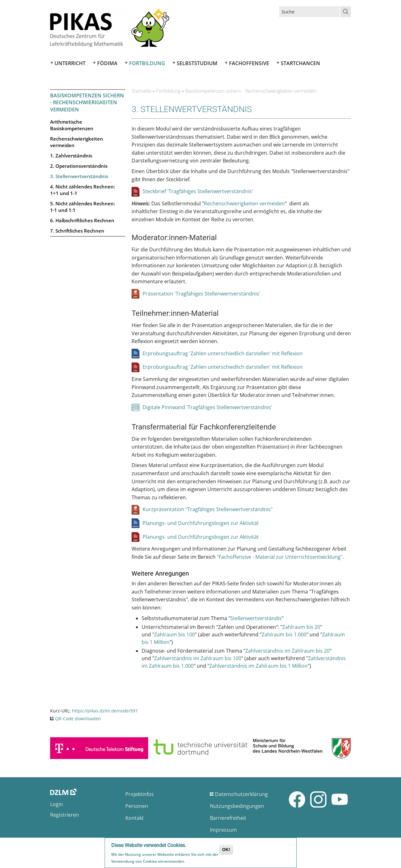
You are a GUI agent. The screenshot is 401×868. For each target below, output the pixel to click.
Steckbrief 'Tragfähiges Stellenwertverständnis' (198, 191)
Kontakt (135, 818)
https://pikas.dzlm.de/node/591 (105, 711)
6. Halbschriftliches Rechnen (82, 220)
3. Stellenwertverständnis (79, 176)
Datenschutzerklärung (241, 794)
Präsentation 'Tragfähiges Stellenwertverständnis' (201, 294)
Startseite (141, 91)
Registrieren (65, 815)
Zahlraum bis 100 (174, 634)
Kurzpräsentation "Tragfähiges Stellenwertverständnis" (208, 509)
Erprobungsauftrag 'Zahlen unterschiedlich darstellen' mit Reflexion (223, 353)
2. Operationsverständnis (79, 166)
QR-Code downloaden (78, 719)
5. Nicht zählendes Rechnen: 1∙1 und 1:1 (83, 207)
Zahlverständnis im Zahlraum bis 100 (198, 658)
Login (57, 804)
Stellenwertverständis (256, 618)
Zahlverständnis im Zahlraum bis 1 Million (258, 666)
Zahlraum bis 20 (301, 627)
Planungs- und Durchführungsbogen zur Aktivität (201, 523)
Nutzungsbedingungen (237, 806)
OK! (226, 850)
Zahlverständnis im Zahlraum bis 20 (287, 651)
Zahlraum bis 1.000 (284, 634)
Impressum (223, 830)
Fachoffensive (249, 63)
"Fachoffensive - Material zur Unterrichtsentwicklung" (280, 557)
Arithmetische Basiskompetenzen (72, 125)
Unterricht (70, 63)
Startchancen (300, 63)
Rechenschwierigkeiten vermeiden (77, 142)
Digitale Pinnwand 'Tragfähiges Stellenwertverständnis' (207, 407)
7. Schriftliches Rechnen (77, 231)
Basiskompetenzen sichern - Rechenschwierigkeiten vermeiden (87, 103)
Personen (137, 806)
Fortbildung (147, 63)
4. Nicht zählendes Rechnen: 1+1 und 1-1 (83, 190)
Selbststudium (197, 63)
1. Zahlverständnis (71, 156)
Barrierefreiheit (228, 818)
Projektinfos (140, 794)
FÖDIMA (107, 63)
